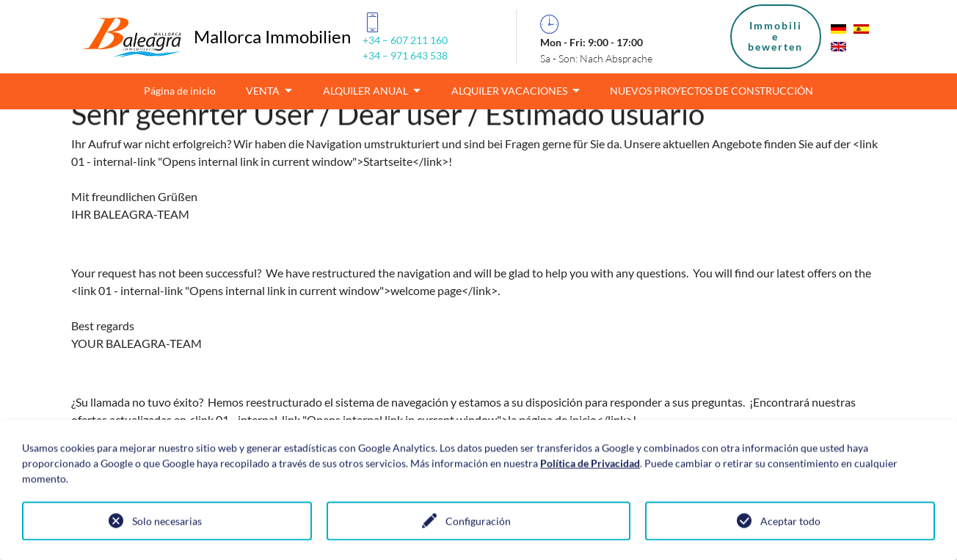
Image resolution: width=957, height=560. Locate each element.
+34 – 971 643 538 (405, 55)
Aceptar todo (790, 522)
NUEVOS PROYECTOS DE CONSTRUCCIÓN (712, 91)
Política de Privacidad (590, 464)
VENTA (264, 91)
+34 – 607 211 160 (405, 40)
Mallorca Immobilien (272, 36)
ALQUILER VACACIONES (510, 91)
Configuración (478, 522)
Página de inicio (180, 91)
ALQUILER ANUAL (367, 91)
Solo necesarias (167, 522)
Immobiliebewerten (775, 36)
